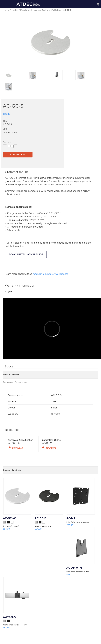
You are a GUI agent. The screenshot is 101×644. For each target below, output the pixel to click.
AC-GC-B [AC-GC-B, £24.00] (40, 518)
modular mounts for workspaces (50, 274)
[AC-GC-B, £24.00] (49, 496)
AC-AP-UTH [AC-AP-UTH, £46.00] (74, 568)
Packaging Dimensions (15, 382)
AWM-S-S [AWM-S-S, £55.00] (9, 617)
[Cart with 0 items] (98, 4)
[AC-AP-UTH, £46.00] (81, 546)
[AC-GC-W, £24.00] (17, 496)
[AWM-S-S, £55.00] (17, 595)
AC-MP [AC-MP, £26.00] (71, 518)
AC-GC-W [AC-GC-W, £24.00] (9, 518)
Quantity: (7, 142)
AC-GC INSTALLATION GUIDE (26, 254)
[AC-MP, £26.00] (81, 496)
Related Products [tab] (12, 470)
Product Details (11, 375)
